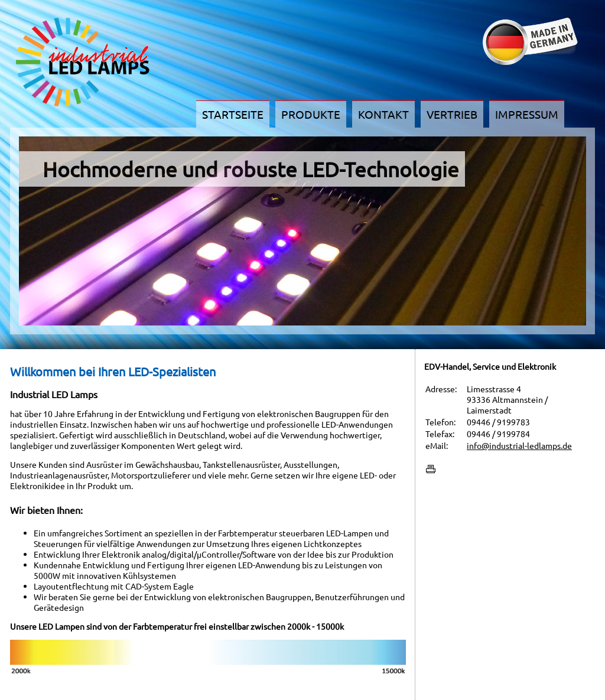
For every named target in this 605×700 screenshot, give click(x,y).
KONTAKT (383, 114)
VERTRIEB (452, 114)
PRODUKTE (311, 114)
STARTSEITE (233, 114)
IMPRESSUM (527, 114)
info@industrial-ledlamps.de (519, 445)
